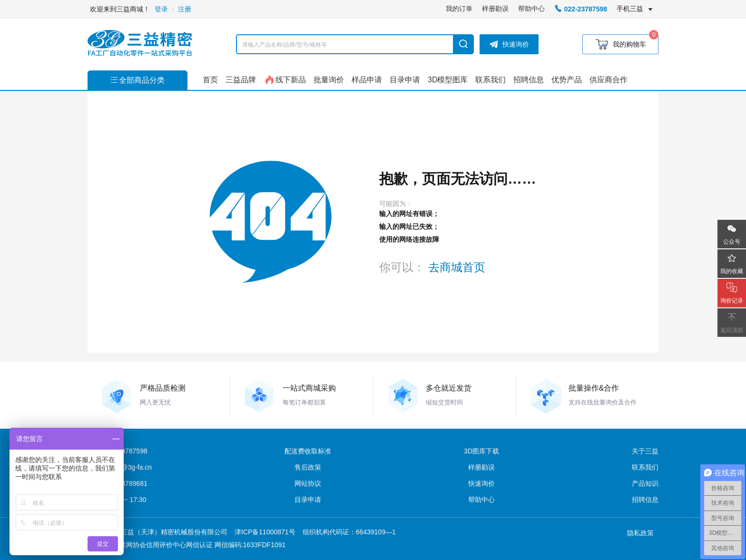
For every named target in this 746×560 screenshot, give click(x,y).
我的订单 (459, 9)
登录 (161, 9)
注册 (185, 9)
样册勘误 (495, 9)
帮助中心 (531, 9)
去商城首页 (457, 267)
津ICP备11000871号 (265, 532)
